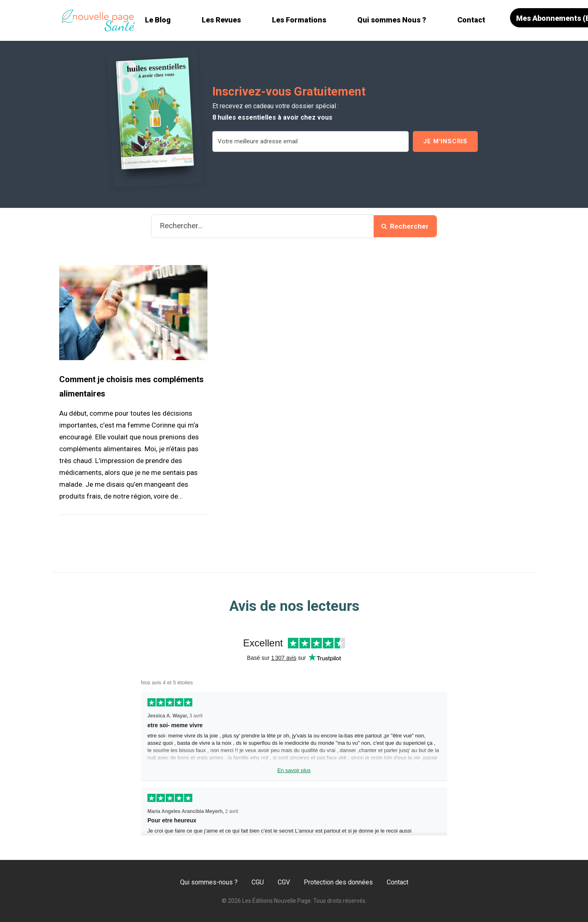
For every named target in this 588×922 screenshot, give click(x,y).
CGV (284, 882)
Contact (471, 20)
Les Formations (299, 20)
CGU (258, 882)
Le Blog (158, 20)
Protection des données (338, 882)
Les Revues (221, 20)
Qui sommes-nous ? (209, 882)
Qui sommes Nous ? (392, 20)
